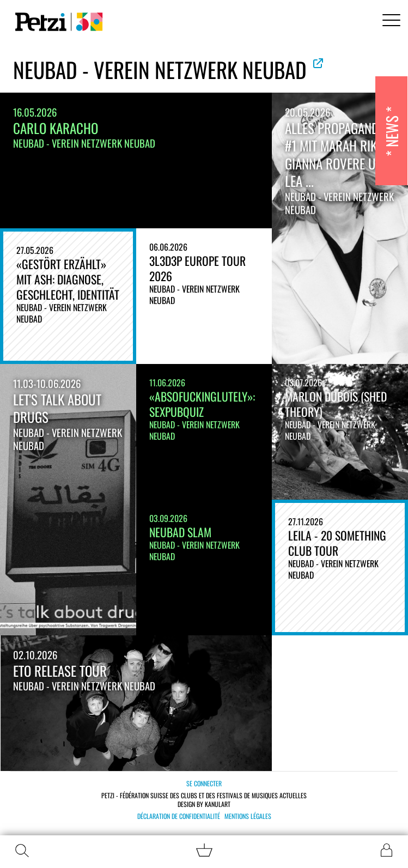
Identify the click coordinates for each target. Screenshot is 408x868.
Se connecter (204, 783)
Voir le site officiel (318, 63)
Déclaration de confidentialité (179, 816)
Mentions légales (248, 816)
